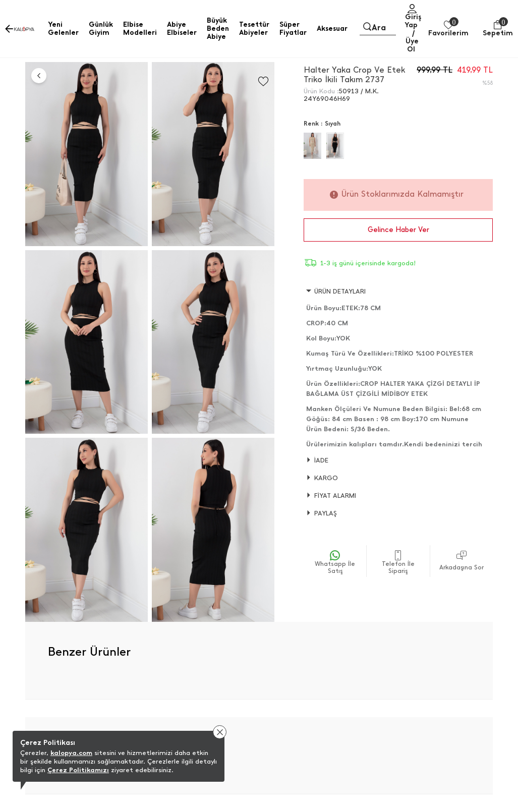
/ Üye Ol (412, 41)
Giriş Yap (413, 21)
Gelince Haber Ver (398, 230)
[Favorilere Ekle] (263, 81)
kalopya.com (71, 753)
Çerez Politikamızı (78, 770)
